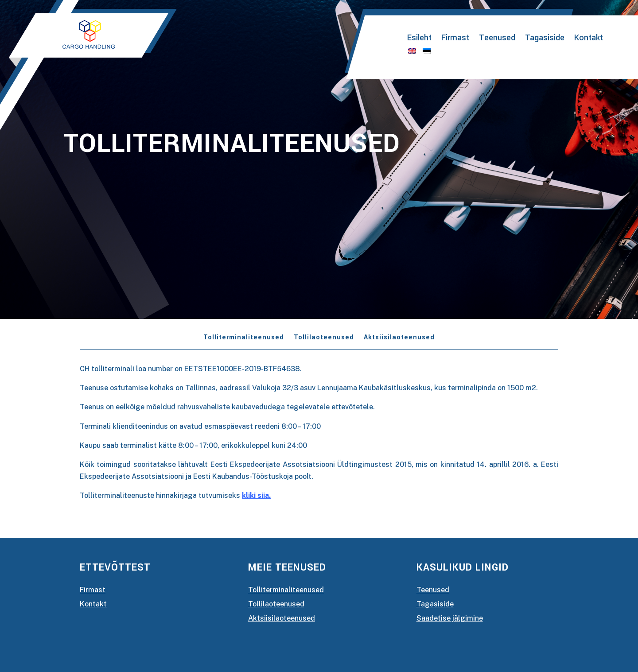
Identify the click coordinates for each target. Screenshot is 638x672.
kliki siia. (256, 495)
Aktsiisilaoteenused (399, 338)
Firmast (455, 39)
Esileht (419, 39)
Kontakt (589, 39)
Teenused (497, 39)
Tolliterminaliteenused (244, 338)
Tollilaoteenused (324, 338)
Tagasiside (545, 39)
